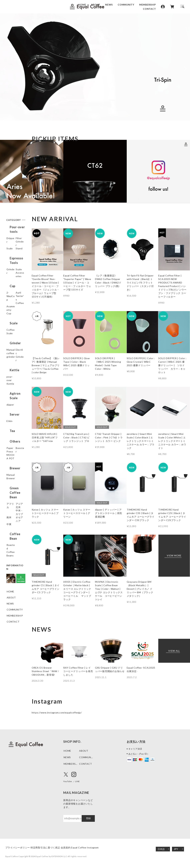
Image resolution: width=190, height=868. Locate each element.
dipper (10, 424)
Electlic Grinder (11, 382)
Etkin (10, 441)
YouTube (68, 781)
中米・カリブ (14, 532)
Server (11, 433)
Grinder (11, 251)
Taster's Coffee (11, 326)
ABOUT (96, 5)
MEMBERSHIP (148, 5)
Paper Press (14, 465)
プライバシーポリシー (18, 847)
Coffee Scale (14, 354)
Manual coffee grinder (15, 372)
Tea (9, 450)
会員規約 (76, 847)
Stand (10, 263)
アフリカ (12, 514)
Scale (10, 257)
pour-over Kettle (12, 402)
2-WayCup (13, 313)
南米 (9, 538)
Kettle (11, 392)
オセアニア (13, 544)
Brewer (12, 486)
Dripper (11, 239)
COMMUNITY (126, 5)
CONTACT (149, 9)
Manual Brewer (15, 493)
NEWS (109, 5)
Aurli (9, 318)
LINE (80, 781)
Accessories (14, 296)
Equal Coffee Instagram (100, 847)
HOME (82, 5)
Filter (10, 245)
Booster (11, 471)
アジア (10, 520)
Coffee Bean (16, 559)
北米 (9, 526)
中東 (9, 550)
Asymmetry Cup (13, 336)
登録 (88, 818)
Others (12, 457)
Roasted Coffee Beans (15, 569)
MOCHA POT (15, 477)
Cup (9, 305)
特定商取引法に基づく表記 (50, 847)
